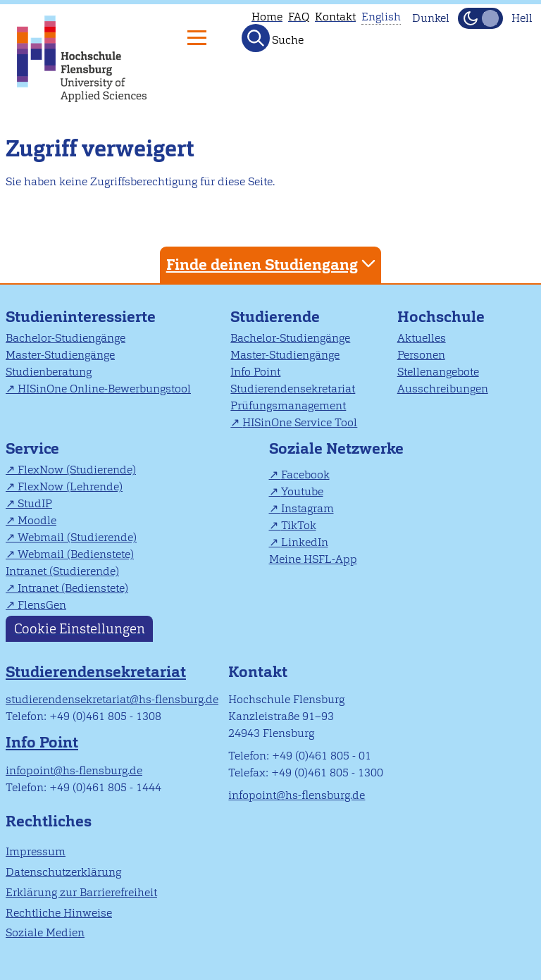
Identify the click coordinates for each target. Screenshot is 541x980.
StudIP (35, 503)
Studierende (275, 317)
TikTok (299, 525)
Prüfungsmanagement (288, 405)
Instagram (307, 508)
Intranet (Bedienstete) (73, 588)
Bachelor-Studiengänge (66, 338)
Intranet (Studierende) (62, 571)
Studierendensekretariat (293, 389)
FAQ (299, 17)
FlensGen (42, 605)
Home (267, 17)
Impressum (36, 851)
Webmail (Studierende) (77, 537)
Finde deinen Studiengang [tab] (273, 264)
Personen (421, 355)
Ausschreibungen (443, 389)
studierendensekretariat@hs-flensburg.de (112, 699)
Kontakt (335, 17)
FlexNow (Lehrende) (70, 486)
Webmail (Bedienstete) (76, 554)
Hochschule (441, 317)
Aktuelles (422, 338)
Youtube (302, 491)
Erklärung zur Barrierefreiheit (81, 892)
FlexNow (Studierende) (77, 470)
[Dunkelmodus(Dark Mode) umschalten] (480, 18)
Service (32, 448)
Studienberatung (49, 372)
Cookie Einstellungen (80, 629)
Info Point (255, 372)
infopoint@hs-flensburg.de (74, 770)
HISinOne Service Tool (300, 422)
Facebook (305, 475)
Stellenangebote (438, 372)
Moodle (37, 520)
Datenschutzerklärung (63, 872)
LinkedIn (305, 542)
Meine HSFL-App (313, 559)
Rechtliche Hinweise (59, 913)
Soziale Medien (45, 932)
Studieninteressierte (81, 317)
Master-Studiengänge (60, 355)
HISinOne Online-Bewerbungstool (104, 389)
